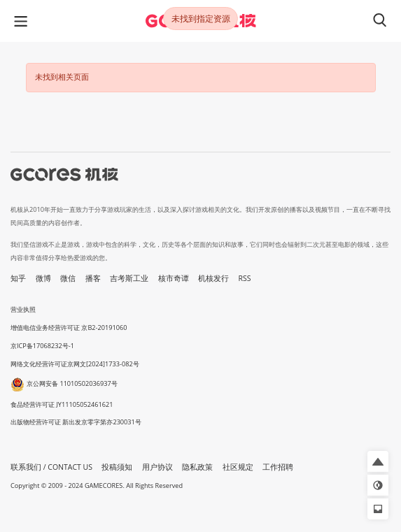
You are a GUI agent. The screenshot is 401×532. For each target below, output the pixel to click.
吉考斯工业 (129, 278)
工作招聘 (278, 467)
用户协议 (157, 467)
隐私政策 (197, 467)
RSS (245, 278)
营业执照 (23, 309)
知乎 (18, 278)
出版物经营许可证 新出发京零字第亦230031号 (76, 422)
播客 (93, 278)
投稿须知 (117, 467)
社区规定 (238, 467)
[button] (378, 461)
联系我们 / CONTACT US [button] (51, 467)
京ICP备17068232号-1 (42, 346)
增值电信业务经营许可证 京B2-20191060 (69, 328)
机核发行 (213, 278)
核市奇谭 (174, 278)
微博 (43, 278)
